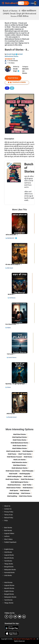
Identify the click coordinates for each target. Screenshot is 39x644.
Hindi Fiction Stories (20, 440)
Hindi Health (13, 474)
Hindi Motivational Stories (19, 443)
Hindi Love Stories (19, 460)
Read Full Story (13, 78)
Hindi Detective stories (19, 462)
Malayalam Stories (10, 597)
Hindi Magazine (28, 451)
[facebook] (6, 617)
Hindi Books (8, 552)
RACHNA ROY (12, 238)
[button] (22, 3)
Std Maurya (12, 298)
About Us (7, 506)
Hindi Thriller (27, 485)
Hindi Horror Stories (12, 479)
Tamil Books (8, 561)
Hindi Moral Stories (19, 465)
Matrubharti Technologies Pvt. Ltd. (24, 639)
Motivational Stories (25, 70)
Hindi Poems (12, 454)
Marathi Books (9, 558)
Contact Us (8, 509)
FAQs (6, 521)
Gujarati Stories (9, 585)
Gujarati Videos (9, 533)
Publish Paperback (10, 542)
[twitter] (15, 617)
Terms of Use (8, 515)
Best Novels (8, 530)
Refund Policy (9, 518)
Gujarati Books (9, 555)
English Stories (9, 591)
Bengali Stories (9, 594)
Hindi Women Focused (14, 457)
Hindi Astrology (14, 493)
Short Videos (8, 539)
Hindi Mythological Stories (19, 482)
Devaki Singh (12, 54)
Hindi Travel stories (25, 454)
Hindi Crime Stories (25, 496)
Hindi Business (28, 488)
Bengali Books (9, 567)
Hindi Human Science (13, 471)
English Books (9, 549)
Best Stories (8, 528)
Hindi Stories (8, 582)
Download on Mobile (17, 82)
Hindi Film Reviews (27, 479)
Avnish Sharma (12, 357)
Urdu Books (8, 575)
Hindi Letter (28, 476)
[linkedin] (24, 617)
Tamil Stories (8, 600)
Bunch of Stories (29, 168)
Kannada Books (9, 572)
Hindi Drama (28, 457)
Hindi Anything (12, 496)
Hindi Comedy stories (13, 451)
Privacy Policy (9, 512)
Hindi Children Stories (20, 448)
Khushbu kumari (12, 417)
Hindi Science (26, 493)
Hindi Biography (25, 474)
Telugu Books (9, 564)
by (6, 238)
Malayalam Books (10, 570)
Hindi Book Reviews (14, 485)
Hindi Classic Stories (20, 446)
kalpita (9, 328)
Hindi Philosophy (28, 471)
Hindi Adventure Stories (20, 468)
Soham (9, 387)
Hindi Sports (14, 490)
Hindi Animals (25, 490)
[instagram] (11, 617)
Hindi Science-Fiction (14, 488)
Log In (33, 3)
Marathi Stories (9, 588)
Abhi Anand (10, 268)
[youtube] (20, 617)
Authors (7, 536)
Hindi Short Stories (19, 434)
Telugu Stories (9, 603)
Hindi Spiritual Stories (19, 437)
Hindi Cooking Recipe (15, 476)
